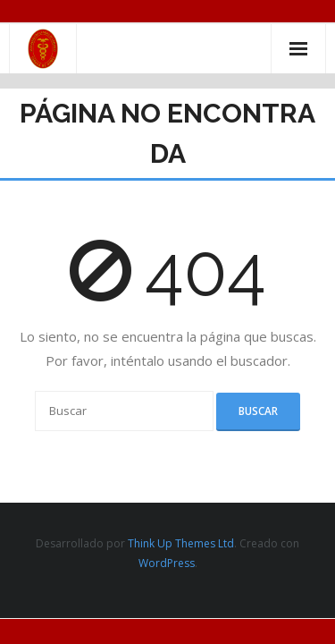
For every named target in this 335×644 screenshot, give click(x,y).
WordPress (167, 563)
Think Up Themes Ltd (181, 543)
